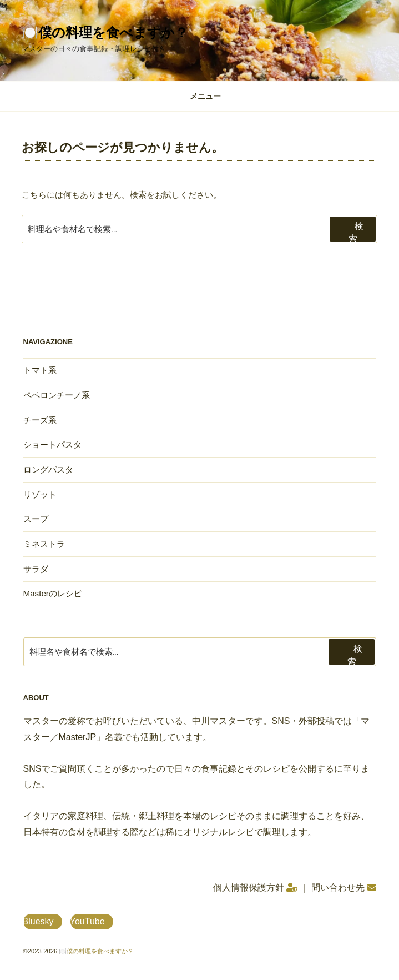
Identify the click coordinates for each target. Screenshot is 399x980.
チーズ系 (40, 420)
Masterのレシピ (53, 593)
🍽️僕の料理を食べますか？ (105, 32)
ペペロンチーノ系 (57, 395)
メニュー (199, 96)
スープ (36, 519)
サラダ (36, 569)
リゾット (40, 494)
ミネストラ (44, 544)
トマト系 (40, 370)
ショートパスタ (52, 444)
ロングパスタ (48, 469)
